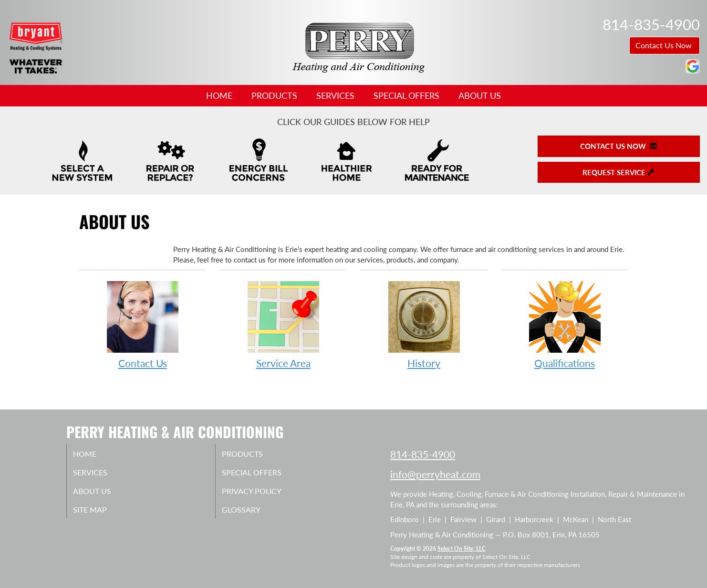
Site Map (100, 514)
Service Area (283, 324)
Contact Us (142, 324)
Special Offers (406, 95)
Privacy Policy (263, 494)
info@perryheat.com (435, 474)
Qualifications (565, 324)
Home (219, 95)
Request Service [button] (619, 172)
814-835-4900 (423, 454)
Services (335, 95)
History (424, 324)
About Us (480, 95)
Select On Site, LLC (462, 549)
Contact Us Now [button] (665, 45)
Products (274, 95)
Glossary (251, 514)
